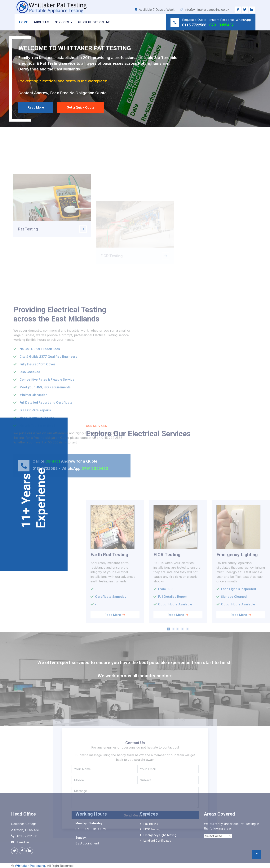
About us (41, 22)
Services (62, 22)
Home (24, 22)
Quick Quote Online (94, 22)
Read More (36, 107)
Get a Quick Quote (81, 107)
